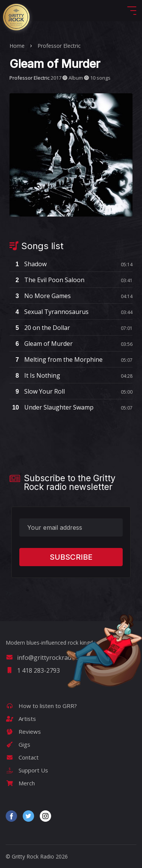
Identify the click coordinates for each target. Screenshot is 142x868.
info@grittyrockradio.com (48, 658)
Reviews (23, 731)
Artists (21, 719)
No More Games (40, 296)
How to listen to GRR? (41, 706)
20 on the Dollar (40, 328)
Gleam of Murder (41, 344)
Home (17, 46)
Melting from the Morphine (56, 359)
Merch (20, 783)
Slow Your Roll (37, 391)
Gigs (18, 744)
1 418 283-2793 (33, 670)
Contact (22, 757)
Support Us (27, 770)
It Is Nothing (35, 375)
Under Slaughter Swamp (51, 407)
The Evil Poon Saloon (47, 280)
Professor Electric (59, 46)
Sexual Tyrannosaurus (49, 312)
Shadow (28, 264)
